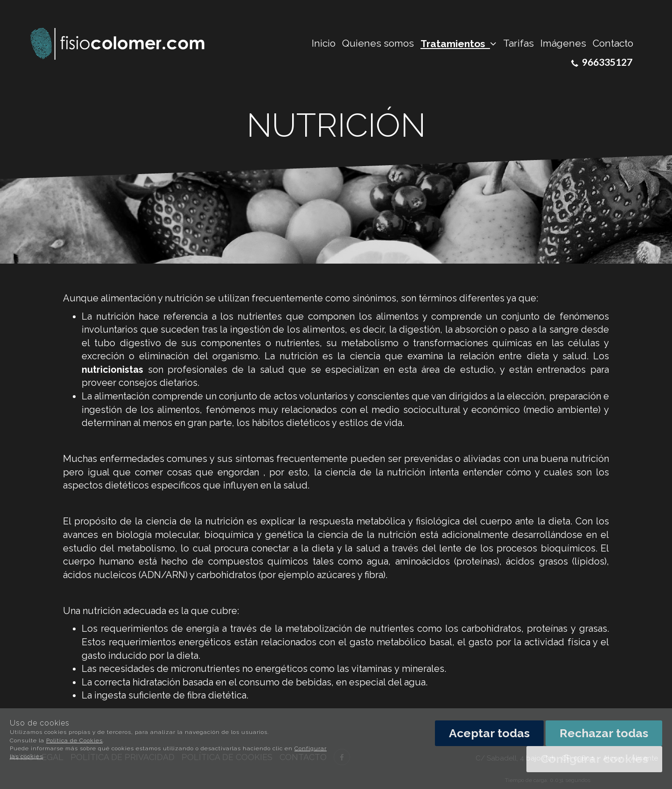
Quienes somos (378, 43)
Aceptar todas (489, 733)
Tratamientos (458, 44)
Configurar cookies (594, 759)
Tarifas (518, 43)
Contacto (613, 43)
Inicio (324, 43)
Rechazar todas (604, 733)
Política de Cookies (74, 740)
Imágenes (563, 43)
